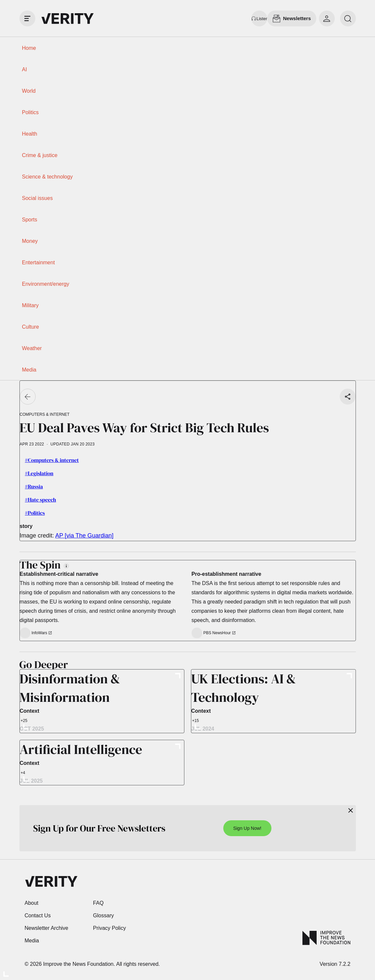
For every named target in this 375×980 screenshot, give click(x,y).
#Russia (34, 486)
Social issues (37, 198)
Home (29, 48)
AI (25, 69)
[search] (348, 18)
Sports (30, 220)
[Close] (351, 810)
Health (30, 134)
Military (31, 305)
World (29, 91)
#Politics (35, 513)
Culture (31, 327)
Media (29, 370)
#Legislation (39, 473)
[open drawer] (27, 18)
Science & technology (47, 177)
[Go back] (28, 397)
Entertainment (39, 262)
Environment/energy (46, 284)
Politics (31, 112)
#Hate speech (41, 500)
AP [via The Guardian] (84, 536)
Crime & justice (40, 155)
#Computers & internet (52, 460)
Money (30, 241)
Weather (32, 348)
